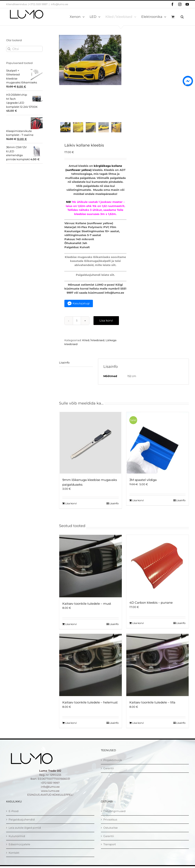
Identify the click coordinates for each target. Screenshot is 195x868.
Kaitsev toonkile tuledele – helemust (90, 707)
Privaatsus (110, 824)
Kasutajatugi (81, 308)
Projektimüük (113, 765)
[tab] (76, 368)
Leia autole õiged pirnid (25, 833)
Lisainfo (64, 367)
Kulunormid (17, 841)
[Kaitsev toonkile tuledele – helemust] (90, 670)
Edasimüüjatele (19, 849)
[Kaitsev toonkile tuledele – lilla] (157, 670)
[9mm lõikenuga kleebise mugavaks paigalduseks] (90, 448)
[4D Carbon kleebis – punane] (157, 571)
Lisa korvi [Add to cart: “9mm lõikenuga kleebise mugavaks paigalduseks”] (71, 508)
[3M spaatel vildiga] (157, 448)
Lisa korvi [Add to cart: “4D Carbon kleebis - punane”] (138, 628)
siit (113, 270)
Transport (110, 849)
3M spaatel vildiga (143, 485)
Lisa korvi (106, 325)
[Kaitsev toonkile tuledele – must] (90, 571)
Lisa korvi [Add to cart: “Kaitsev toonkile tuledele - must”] (71, 629)
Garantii (109, 773)
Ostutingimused (114, 816)
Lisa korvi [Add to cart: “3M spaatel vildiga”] (138, 505)
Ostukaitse (111, 833)
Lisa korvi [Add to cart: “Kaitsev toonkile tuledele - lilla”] (138, 728)
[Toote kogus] (77, 326)
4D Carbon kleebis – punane (151, 608)
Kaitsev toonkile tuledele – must (87, 608)
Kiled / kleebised (93, 345)
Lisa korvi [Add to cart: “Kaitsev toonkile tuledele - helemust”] (71, 728)
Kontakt (14, 858)
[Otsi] (24, 49)
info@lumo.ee (59, 4)
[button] (182, 17)
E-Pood (14, 816)
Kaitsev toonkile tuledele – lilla (152, 707)
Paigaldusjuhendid (22, 824)
